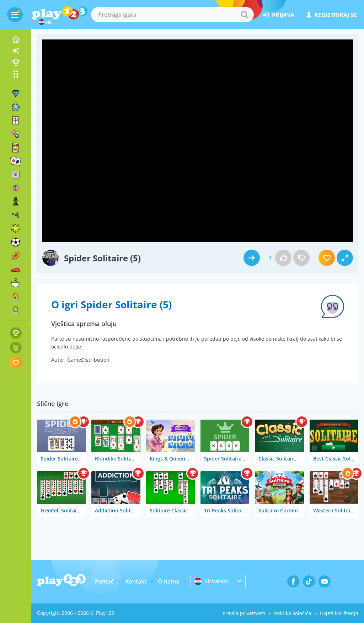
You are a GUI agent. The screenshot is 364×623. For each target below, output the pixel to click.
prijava (279, 15)
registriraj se (332, 15)
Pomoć (104, 581)
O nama (168, 581)
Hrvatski (211, 581)
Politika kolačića (293, 613)
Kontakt (136, 581)
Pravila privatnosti (244, 613)
